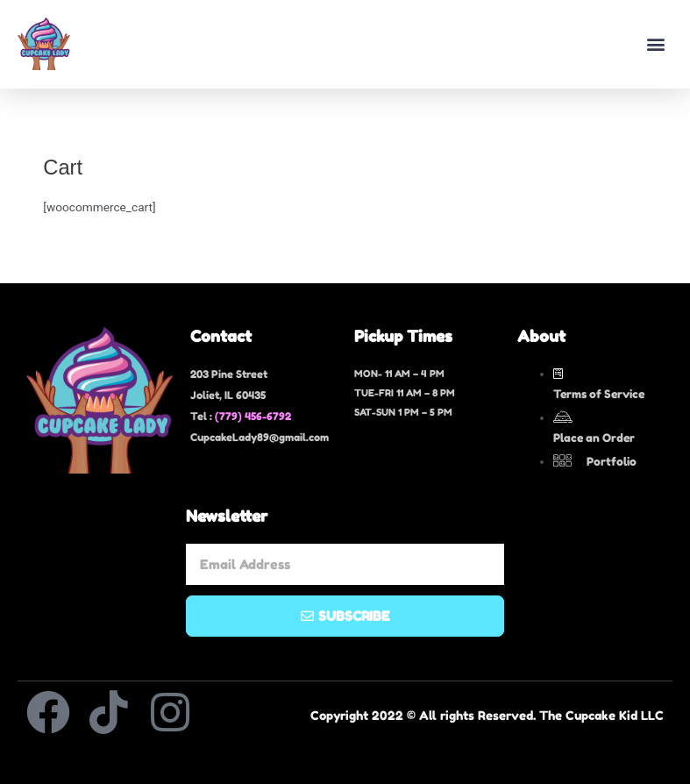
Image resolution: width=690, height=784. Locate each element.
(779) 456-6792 (253, 416)
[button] (655, 44)
